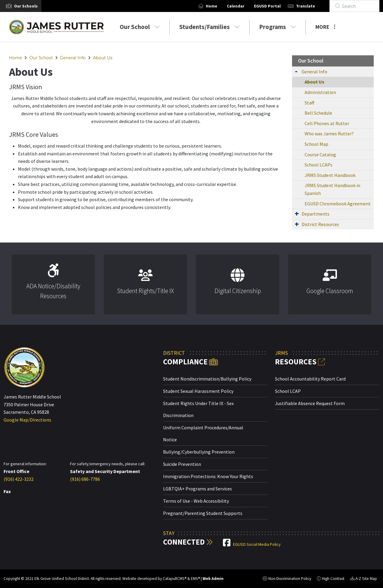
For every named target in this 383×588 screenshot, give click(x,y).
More (325, 27)
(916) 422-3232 (19, 479)
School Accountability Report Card (310, 379)
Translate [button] (313, 6)
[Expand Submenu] (296, 71)
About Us (103, 58)
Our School (140, 27)
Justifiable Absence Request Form (310, 403)
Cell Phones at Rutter (327, 123)
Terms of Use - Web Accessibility (196, 501)
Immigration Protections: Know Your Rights (208, 476)
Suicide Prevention (182, 464)
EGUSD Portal (275, 6)
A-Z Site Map (364, 579)
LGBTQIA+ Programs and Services (197, 489)
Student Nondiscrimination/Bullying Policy (207, 379)
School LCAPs (319, 165)
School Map (316, 144)
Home (219, 6)
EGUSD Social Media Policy (257, 544)
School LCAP (288, 391)
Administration (320, 92)
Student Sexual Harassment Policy (198, 391)
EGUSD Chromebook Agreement (338, 204)
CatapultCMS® (175, 579)
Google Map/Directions (27, 420)
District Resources (320, 224)
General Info (73, 58)
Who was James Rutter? (329, 134)
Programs (278, 27)
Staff (309, 103)
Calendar (243, 6)
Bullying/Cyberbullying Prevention (199, 452)
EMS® (195, 579)
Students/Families (209, 27)
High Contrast (333, 579)
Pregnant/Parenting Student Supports (203, 513)
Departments (316, 214)
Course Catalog (320, 154)
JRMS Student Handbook (330, 175)
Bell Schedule (318, 113)
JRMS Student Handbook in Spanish (332, 189)
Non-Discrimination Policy (287, 579)
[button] (26, 6)
